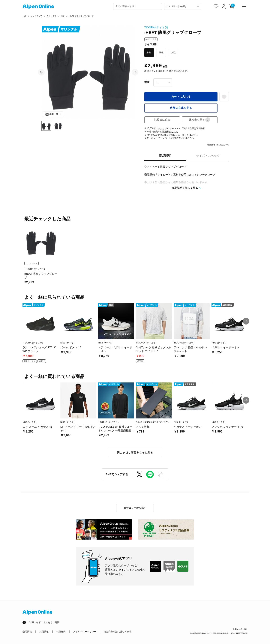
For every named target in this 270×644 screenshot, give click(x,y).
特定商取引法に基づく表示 (118, 632)
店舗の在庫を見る (181, 108)
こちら (175, 132)
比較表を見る (199, 120)
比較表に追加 (162, 120)
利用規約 (61, 632)
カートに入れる (181, 97)
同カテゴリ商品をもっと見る (135, 453)
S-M (149, 52)
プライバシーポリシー (85, 632)
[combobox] (138, 6)
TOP (24, 16)
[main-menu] (244, 6)
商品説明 (165, 156)
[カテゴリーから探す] (183, 6)
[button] (41, 72)
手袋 (62, 16)
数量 (147, 82)
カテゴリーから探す (135, 508)
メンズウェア (36, 16)
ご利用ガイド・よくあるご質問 (43, 622)
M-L (161, 52)
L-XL (173, 52)
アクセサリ (51, 16)
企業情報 (27, 632)
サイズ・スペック (208, 156)
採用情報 (44, 632)
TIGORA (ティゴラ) (156, 27)
